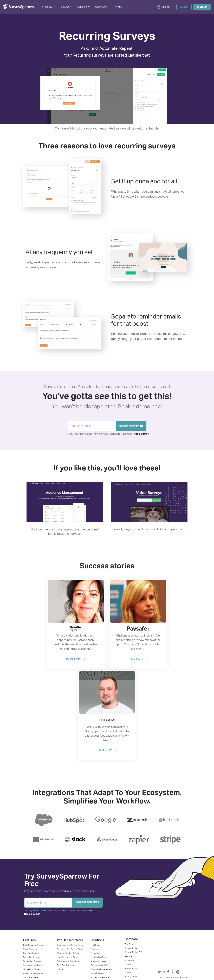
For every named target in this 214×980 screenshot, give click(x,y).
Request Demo (64, 916)
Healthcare (96, 859)
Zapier (93, 945)
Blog (59, 908)
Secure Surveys (31, 892)
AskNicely (129, 870)
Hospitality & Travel (99, 871)
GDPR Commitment (133, 940)
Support (128, 920)
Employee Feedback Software (37, 908)
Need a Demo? (141, 434)
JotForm (128, 895)
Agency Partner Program (68, 920)
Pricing (118, 7)
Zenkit (93, 912)
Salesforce (96, 936)
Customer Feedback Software (37, 912)
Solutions (97, 854)
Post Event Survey (65, 879)
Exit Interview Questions (68, 875)
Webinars (61, 932)
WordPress (96, 949)
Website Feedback (99, 896)
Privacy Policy (93, 964)
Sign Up (202, 7)
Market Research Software (35, 920)
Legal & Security (132, 953)
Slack (93, 928)
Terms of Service (110, 964)
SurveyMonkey (131, 862)
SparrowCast (63, 936)
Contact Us (130, 912)
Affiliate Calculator (65, 924)
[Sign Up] (48, 816)
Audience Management (34, 887)
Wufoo (128, 878)
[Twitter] (165, 888)
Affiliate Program (132, 949)
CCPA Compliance (133, 945)
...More (60, 883)
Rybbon (94, 916)
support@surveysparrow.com (173, 907)
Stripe (93, 908)
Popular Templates (70, 854)
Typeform (129, 858)
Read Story (56, 663)
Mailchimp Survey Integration (104, 940)
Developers (62, 940)
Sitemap (124, 964)
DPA (126, 936)
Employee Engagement (101, 883)
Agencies (95, 863)
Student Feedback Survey (69, 867)
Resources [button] (102, 7)
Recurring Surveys (32, 871)
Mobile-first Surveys (32, 883)
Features (29, 854)
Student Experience (100, 892)
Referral (128, 932)
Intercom (95, 932)
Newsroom (129, 928)
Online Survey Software (34, 916)
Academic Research (100, 875)
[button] (163, 7)
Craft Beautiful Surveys (34, 859)
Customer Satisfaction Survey (71, 859)
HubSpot (95, 924)
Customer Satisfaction (101, 879)
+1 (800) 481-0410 (168, 903)
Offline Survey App (32, 928)
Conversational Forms (33, 879)
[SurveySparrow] (19, 8)
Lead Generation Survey (68, 871)
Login (184, 7)
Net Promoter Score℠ (33, 924)
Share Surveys (30, 863)
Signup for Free (131, 426)
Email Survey (29, 932)
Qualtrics (129, 886)
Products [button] (48, 7)
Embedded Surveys (32, 875)
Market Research (98, 887)
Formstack (129, 874)
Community (62, 945)
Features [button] (66, 7)
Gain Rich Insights (31, 867)
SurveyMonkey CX (133, 866)
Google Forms (131, 882)
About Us (129, 908)
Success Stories (65, 912)
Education (95, 867)
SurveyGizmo (131, 891)
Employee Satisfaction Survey (71, 863)
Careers (128, 916)
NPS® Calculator (64, 928)
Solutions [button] (84, 7)
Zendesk (95, 920)
